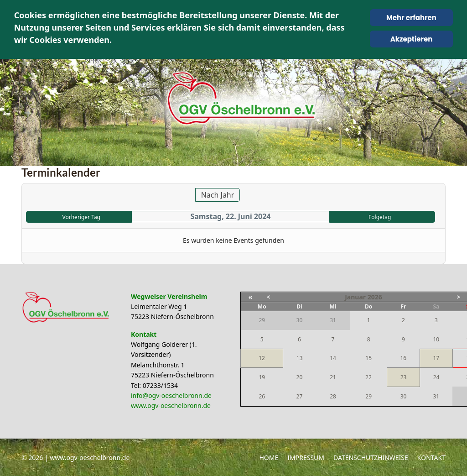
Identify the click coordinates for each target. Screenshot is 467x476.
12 (262, 358)
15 (368, 358)
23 (404, 377)
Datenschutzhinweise (371, 458)
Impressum (306, 458)
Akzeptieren (412, 39)
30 (404, 396)
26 (262, 396)
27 (300, 396)
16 (403, 358)
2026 (375, 297)
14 (333, 358)
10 (436, 339)
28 (333, 396)
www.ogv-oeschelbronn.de (171, 405)
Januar (355, 297)
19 (262, 377)
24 (436, 377)
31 (436, 396)
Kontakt (431, 458)
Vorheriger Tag (81, 217)
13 (300, 358)
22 (368, 377)
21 (333, 377)
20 (300, 377)
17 (436, 358)
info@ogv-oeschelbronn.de (171, 395)
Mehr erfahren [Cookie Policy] (411, 18)
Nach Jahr (218, 195)
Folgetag (380, 217)
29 (368, 396)
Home (269, 458)
